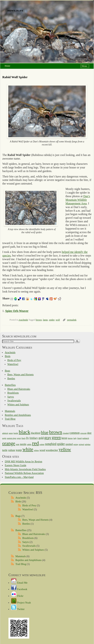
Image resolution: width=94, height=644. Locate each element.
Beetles (11, 378)
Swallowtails (14, 401)
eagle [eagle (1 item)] (4, 438)
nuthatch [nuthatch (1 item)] (86, 438)
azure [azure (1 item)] (11, 433)
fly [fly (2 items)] (28, 438)
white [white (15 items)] (28, 449)
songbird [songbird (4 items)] (51, 444)
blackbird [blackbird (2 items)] (36, 433)
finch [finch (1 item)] (23, 438)
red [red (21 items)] (35, 443)
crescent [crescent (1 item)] (83, 433)
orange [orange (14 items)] (9, 443)
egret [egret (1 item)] (19, 438)
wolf (58, 320)
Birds (7, 356)
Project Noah (21, 603)
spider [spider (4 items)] (61, 444)
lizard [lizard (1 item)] (79, 438)
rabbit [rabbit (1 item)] (29, 444)
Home (7, 66)
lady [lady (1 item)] (75, 438)
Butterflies (10, 385)
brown (39, 320)
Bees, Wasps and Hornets (21, 374)
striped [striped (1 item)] (81, 444)
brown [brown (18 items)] (56, 432)
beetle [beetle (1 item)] (16, 433)
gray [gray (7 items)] (48, 438)
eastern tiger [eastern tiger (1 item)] (12, 438)
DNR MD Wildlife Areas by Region (23, 461)
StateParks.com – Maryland (19, 477)
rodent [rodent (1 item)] (42, 444)
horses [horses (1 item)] (70, 438)
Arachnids (23, 320)
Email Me (19, 583)
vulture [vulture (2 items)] (12, 450)
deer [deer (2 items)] (89, 433)
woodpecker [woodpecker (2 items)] (52, 450)
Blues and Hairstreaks (19, 389)
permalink (72, 320)
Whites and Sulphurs (18, 404)
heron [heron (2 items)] (64, 438)
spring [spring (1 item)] (76, 444)
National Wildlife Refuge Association (24, 473)
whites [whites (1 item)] (36, 450)
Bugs (7, 371)
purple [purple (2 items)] (23, 444)
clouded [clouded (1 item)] (66, 433)
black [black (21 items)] (25, 432)
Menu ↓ (85, 66)
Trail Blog (10, 419)
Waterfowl (13, 364)
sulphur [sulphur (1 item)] (88, 444)
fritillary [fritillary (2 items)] (34, 438)
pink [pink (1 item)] (18, 444)
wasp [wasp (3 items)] (19, 450)
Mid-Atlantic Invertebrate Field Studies (25, 469)
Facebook (19, 589)
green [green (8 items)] (56, 438)
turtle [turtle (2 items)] (5, 450)
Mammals (10, 411)
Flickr (17, 596)
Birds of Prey (14, 360)
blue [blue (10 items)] (45, 432)
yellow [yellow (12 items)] (65, 449)
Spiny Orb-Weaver (17, 311)
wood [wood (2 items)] (42, 450)
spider (52, 320)
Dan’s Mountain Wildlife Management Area (78, 200)
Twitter (18, 609)
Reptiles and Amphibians (18, 415)
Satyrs (11, 397)
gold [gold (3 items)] (41, 438)
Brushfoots (13, 393)
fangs (45, 320)
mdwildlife (15, 10)
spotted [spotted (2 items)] (69, 444)
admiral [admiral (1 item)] (5, 433)
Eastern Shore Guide (15, 465)
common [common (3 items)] (75, 433)
